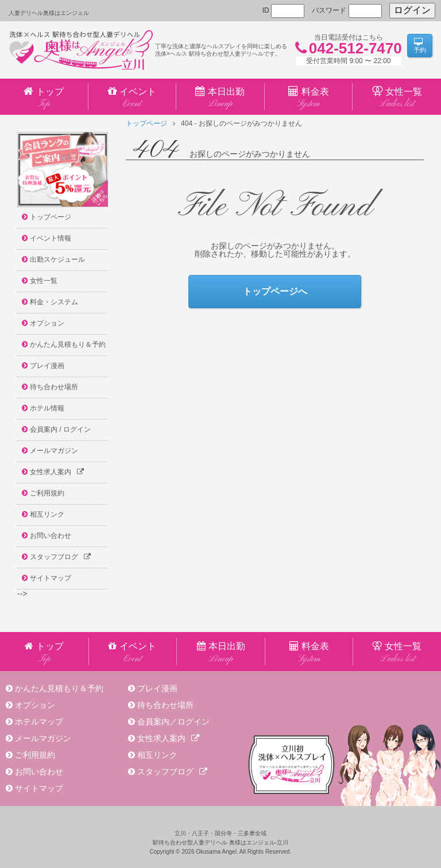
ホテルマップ (39, 722)
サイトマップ (39, 788)
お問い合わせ (39, 772)
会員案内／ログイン (173, 722)
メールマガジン (43, 738)
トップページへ (275, 291)
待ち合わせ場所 (165, 705)
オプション (35, 705)
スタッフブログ (172, 772)
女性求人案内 (168, 738)
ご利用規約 (35, 755)
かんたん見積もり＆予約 (59, 688)
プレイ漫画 (157, 688)
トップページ (146, 123)
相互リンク (157, 755)
